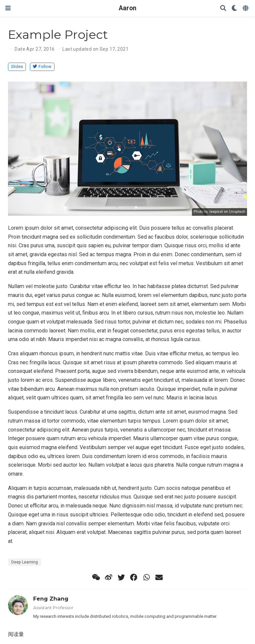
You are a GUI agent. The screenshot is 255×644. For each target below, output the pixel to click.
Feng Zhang (51, 599)
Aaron (128, 8)
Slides (17, 66)
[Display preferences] (234, 8)
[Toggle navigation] (8, 8)
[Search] (223, 8)
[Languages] (246, 8)
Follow (42, 66)
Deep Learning (25, 562)
